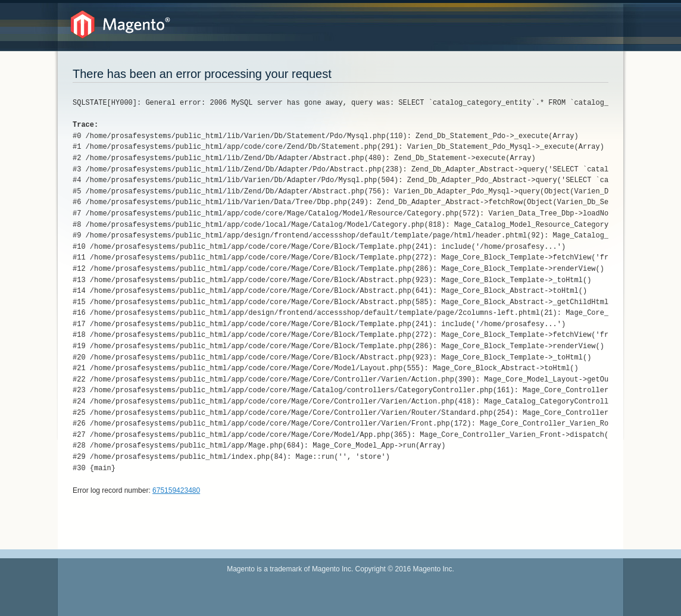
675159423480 (176, 490)
